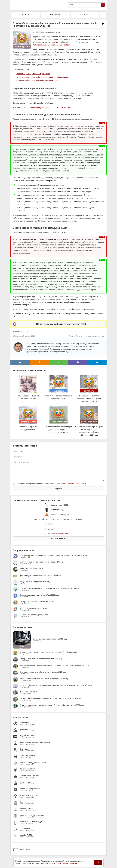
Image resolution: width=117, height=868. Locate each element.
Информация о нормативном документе (33, 74)
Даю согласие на (58, 533)
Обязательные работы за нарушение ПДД (51, 45)
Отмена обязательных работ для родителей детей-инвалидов (42, 77)
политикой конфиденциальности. (66, 863)
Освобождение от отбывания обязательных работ (37, 80)
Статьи (26, 15)
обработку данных (63, 533)
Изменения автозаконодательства (90, 336)
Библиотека (55, 15)
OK (98, 862)
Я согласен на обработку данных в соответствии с (51, 484)
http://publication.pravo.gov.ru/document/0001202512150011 (46, 108)
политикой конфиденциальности (72, 484)
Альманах (85, 15)
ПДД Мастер (53, 42)
